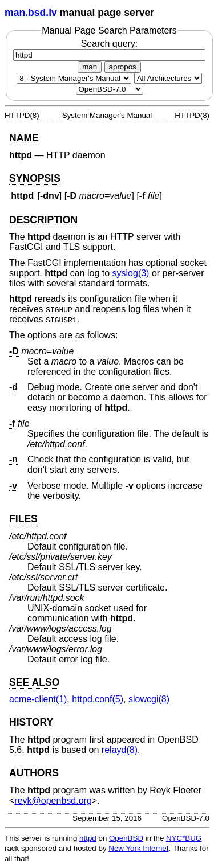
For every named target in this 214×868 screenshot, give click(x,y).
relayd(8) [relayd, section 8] (120, 750)
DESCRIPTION (43, 220)
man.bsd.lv (31, 13)
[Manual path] (110, 89)
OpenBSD (126, 838)
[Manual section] (74, 78)
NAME (24, 138)
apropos (123, 67)
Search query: (109, 49)
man (90, 67)
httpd (88, 838)
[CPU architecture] (168, 78)
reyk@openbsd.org (53, 801)
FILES (23, 519)
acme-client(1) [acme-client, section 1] (38, 699)
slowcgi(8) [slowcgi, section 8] (149, 699)
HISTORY (31, 722)
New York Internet (138, 848)
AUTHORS (34, 773)
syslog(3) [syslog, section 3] (131, 273)
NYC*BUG (184, 838)
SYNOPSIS (35, 178)
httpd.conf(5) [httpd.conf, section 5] (98, 699)
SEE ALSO (34, 682)
